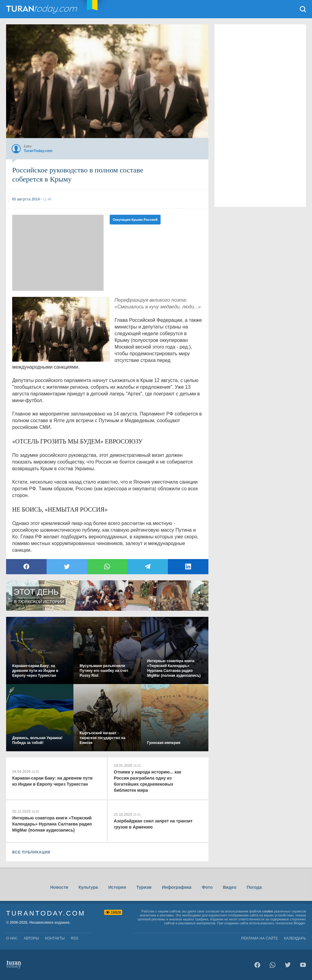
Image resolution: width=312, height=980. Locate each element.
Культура (88, 887)
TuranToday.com (42, 9)
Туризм (144, 887)
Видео (230, 887)
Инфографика (177, 887)
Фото (207, 887)
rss (74, 938)
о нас (12, 938)
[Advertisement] (58, 253)
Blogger (299, 923)
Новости (59, 887)
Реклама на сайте (260, 938)
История (117, 887)
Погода (254, 887)
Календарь (295, 938)
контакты (55, 938)
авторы (31, 938)
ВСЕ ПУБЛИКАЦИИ (31, 852)
